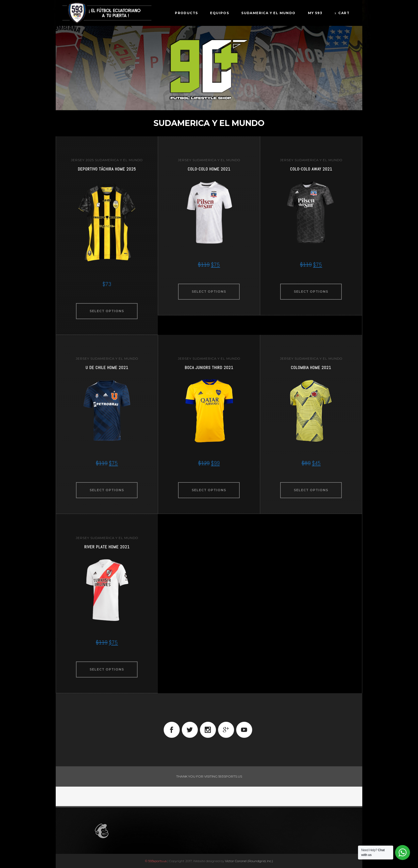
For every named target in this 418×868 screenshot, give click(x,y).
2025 (90, 160)
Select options (107, 311)
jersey (78, 160)
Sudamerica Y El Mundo (119, 160)
